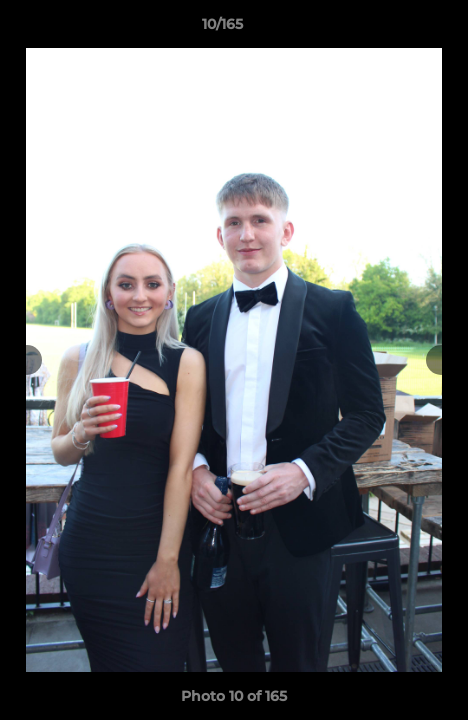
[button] (396, 29)
